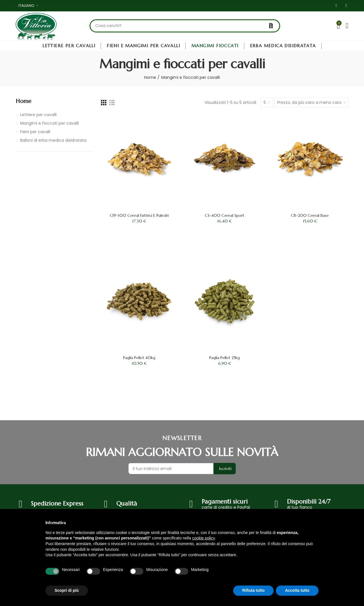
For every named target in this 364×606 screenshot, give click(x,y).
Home (23, 101)
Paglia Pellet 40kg (139, 358)
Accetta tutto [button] (297, 590)
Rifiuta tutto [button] (254, 590)
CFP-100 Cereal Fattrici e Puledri (139, 215)
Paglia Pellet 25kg (225, 358)
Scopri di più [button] (67, 590)
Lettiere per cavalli (38, 115)
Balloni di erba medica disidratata (53, 140)
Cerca (271, 26)
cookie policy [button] (203, 538)
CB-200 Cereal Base (310, 215)
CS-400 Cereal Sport (225, 215)
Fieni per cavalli (35, 132)
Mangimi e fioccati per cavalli (49, 123)
